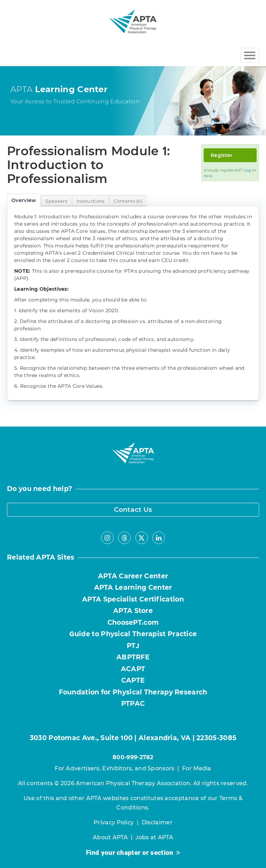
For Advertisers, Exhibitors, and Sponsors (114, 768)
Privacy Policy (114, 822)
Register (221, 155)
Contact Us (133, 510)
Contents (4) (128, 201)
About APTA (110, 837)
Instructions (91, 201)
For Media (197, 768)
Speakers (56, 201)
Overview (24, 200)
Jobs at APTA (154, 837)
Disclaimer (157, 822)
